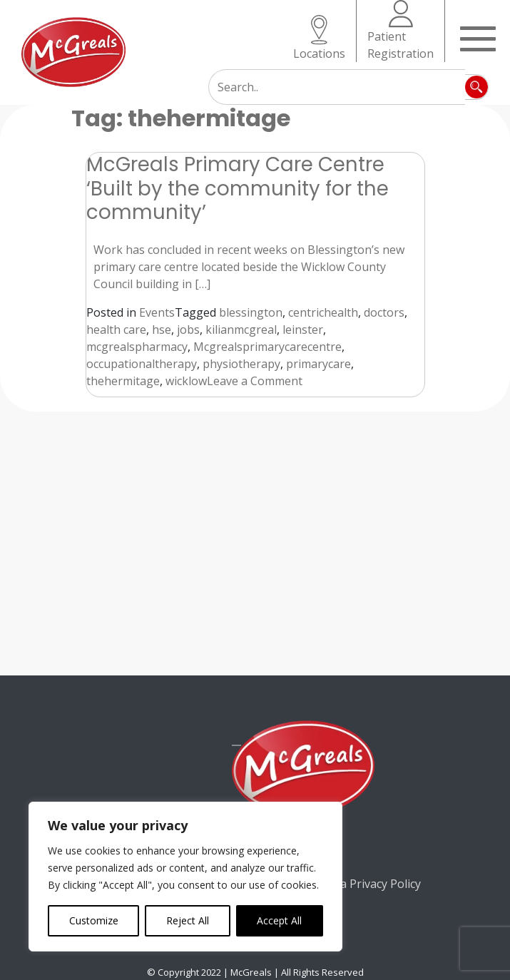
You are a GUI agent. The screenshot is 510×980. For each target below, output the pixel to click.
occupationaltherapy (142, 364)
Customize (94, 920)
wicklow (186, 381)
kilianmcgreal (241, 330)
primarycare (318, 364)
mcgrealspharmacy (137, 347)
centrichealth (323, 312)
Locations (319, 38)
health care (116, 330)
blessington (251, 312)
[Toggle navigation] (478, 37)
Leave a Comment (255, 381)
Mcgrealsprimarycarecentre (267, 347)
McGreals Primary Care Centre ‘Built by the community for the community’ (238, 188)
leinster (303, 330)
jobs (188, 330)
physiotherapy (241, 364)
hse (162, 330)
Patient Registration (401, 31)
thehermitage (123, 381)
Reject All (188, 920)
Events (157, 312)
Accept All (279, 920)
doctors (384, 312)
